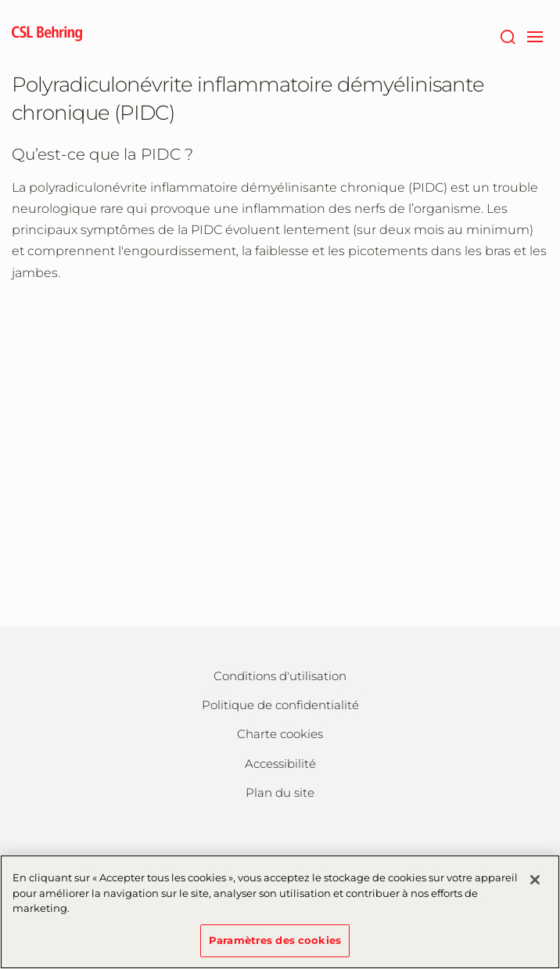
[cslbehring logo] (47, 35)
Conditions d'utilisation (280, 676)
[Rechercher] (507, 35)
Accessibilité (280, 764)
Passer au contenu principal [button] (0, 0)
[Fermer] (535, 890)
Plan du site (280, 792)
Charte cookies (280, 734)
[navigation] (535, 35)
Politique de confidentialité (280, 705)
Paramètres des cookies (275, 949)
